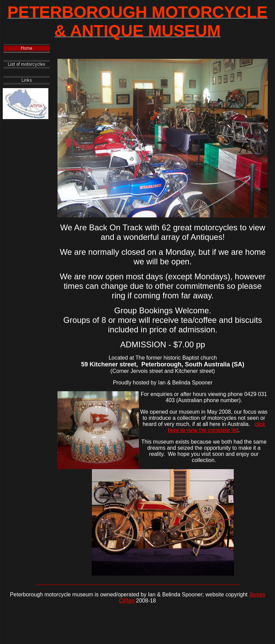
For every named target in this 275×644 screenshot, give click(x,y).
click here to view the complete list (217, 427)
